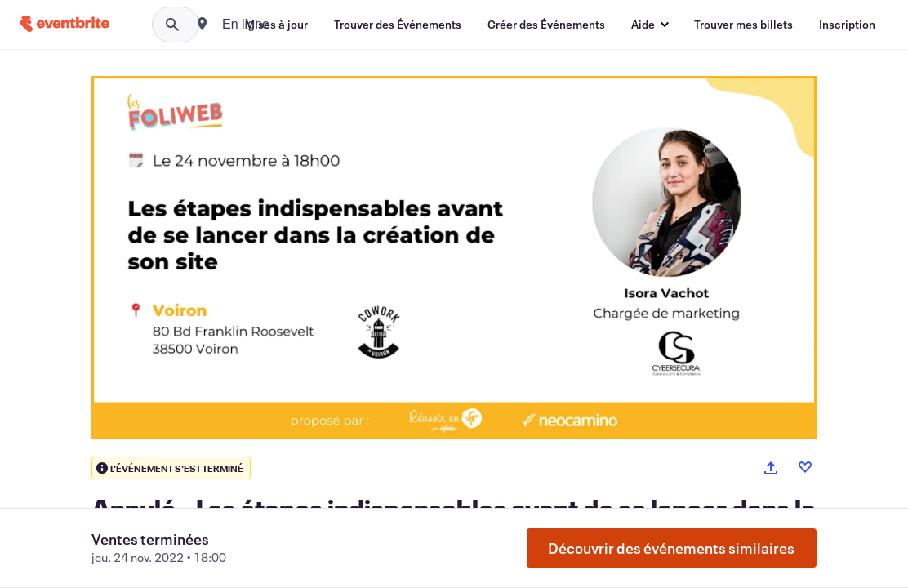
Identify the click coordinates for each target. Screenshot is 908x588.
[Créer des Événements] (546, 24)
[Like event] (805, 467)
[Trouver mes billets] (743, 24)
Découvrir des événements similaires (671, 548)
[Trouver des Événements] (398, 24)
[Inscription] (847, 24)
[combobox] (304, 24)
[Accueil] (65, 24)
